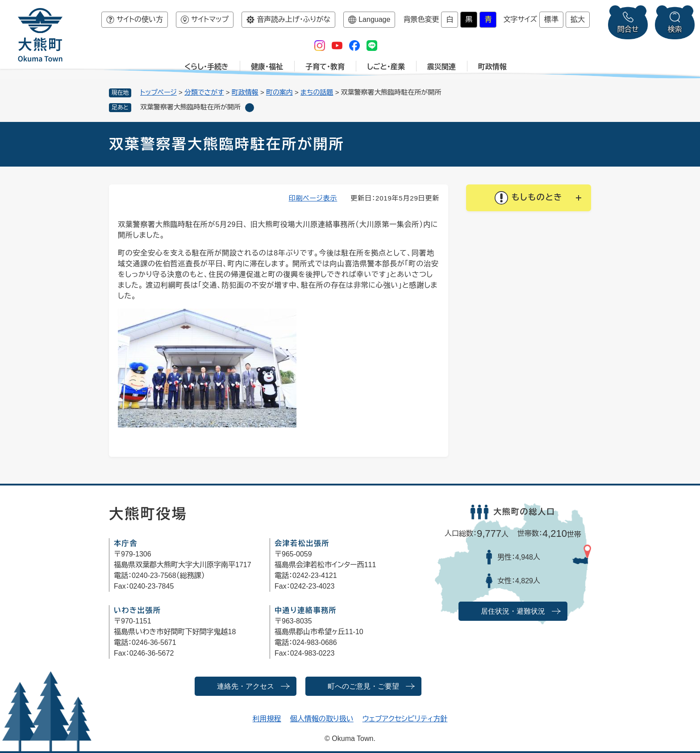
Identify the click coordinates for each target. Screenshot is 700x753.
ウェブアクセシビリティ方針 (405, 719)
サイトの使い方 (140, 19)
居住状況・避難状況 (513, 611)
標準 (551, 19)
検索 (675, 29)
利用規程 (267, 719)
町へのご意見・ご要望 (363, 686)
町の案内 (279, 92)
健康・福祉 (267, 67)
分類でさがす (204, 92)
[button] (529, 198)
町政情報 (492, 67)
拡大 (578, 19)
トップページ (158, 92)
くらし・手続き (206, 67)
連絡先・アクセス (246, 686)
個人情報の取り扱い (322, 719)
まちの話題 (317, 92)
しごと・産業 (386, 67)
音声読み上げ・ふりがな (294, 19)
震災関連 (442, 67)
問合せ (628, 29)
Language (374, 19)
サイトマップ (210, 19)
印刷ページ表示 (313, 198)
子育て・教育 (325, 67)
